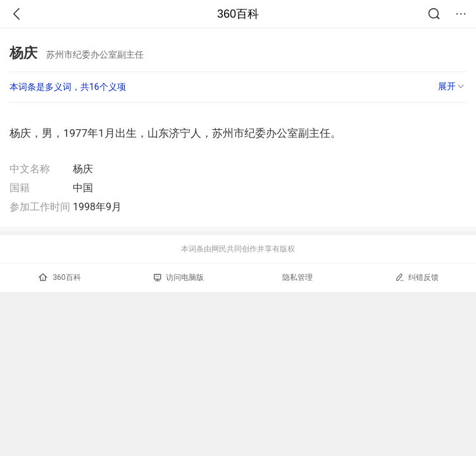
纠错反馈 (417, 277)
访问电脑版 (179, 277)
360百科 (238, 14)
